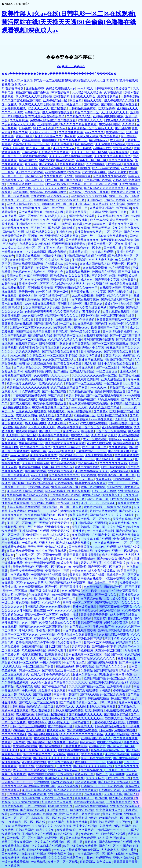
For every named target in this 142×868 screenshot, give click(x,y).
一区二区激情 (114, 383)
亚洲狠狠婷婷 (35, 88)
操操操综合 (83, 176)
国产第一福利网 (130, 662)
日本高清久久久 (92, 352)
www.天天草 (79, 407)
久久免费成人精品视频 (111, 144)
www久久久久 (95, 132)
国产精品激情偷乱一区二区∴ (80, 702)
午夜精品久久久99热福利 (33, 244)
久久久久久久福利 (14, 734)
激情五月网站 (49, 579)
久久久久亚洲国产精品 (105, 407)
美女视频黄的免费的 (42, 774)
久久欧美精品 (93, 587)
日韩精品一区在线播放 (52, 714)
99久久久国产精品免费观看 (79, 124)
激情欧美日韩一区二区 (58, 204)
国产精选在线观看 (90, 579)
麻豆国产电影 (121, 698)
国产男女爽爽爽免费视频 (27, 571)
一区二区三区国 (107, 371)
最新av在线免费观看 (104, 511)
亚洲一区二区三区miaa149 (98, 503)
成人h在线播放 (41, 710)
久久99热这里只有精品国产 (113, 156)
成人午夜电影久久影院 (120, 100)
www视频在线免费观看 (41, 304)
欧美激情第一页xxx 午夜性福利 (28, 559)
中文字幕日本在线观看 (46, 846)
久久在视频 (42, 375)
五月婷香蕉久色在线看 (54, 435)
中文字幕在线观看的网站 (60, 479)
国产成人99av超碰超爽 (55, 519)
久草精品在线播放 (78, 272)
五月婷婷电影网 (20, 240)
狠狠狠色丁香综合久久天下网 (114, 224)
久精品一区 (117, 324)
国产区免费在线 (50, 746)
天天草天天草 (101, 228)
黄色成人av (130, 367)
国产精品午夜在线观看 (43, 734)
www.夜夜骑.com (66, 698)
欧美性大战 (9, 587)
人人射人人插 (16, 439)
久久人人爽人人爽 (101, 260)
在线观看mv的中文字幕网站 (75, 830)
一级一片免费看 (36, 806)
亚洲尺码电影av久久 (48, 136)
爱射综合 (121, 419)
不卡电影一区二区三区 (125, 403)
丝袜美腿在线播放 (34, 854)
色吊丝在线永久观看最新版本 (77, 635)
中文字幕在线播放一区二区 (25, 184)
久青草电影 (104, 479)
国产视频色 (21, 192)
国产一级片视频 (54, 208)
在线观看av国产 (111, 288)
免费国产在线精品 (121, 160)
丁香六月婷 (24, 188)
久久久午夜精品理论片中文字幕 (83, 348)
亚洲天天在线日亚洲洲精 (68, 531)
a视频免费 (76, 188)
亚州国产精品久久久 (37, 754)
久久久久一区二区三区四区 (89, 152)
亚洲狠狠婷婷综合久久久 (92, 471)
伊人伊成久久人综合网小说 (34, 96)
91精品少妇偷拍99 (78, 168)
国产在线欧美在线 (121, 292)
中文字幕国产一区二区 (90, 854)
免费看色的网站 (30, 467)
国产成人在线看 (21, 403)
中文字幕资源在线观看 (65, 495)
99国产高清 (56, 395)
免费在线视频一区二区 (55, 296)
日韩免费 (25, 128)
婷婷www (134, 144)
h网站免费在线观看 (82, 216)
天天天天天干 (61, 375)
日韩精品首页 (81, 722)
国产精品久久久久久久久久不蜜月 (56, 758)
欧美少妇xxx (100, 591)
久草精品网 (14, 495)
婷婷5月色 (112, 304)
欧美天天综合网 (14, 148)
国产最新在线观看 (33, 810)
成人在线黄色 (25, 714)
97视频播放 (42, 782)
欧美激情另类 (55, 655)
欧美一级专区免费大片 (22, 383)
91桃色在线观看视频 (98, 858)
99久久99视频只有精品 (52, 551)
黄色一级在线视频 (80, 411)
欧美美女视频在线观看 (91, 483)
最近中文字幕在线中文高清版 (89, 403)
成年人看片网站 (27, 415)
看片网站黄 (61, 332)
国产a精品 (61, 371)
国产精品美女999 (92, 770)
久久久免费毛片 (62, 144)
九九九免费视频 (77, 822)
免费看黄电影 (129, 583)
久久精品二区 (36, 355)
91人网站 (95, 212)
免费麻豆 (129, 355)
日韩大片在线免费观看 (68, 710)
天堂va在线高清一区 (71, 200)
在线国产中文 (101, 535)
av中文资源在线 (98, 284)
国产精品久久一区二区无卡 (115, 459)
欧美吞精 (76, 100)
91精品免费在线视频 (124, 284)
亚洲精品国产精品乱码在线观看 (85, 256)
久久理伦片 (99, 435)
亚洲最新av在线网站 (88, 232)
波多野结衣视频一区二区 (78, 459)
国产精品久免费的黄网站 (92, 806)
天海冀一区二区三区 (109, 651)
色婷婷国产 (123, 88)
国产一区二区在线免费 (28, 778)
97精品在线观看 (115, 200)
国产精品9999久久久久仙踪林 (70, 276)
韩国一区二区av (30, 670)
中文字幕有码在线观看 (96, 539)
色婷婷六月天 (65, 706)
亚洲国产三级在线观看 (99, 340)
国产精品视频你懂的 (62, 228)
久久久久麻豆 (95, 778)
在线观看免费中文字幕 (74, 750)
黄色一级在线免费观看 (86, 332)
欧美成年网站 (79, 515)
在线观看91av (37, 722)
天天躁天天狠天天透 (43, 132)
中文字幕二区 (115, 132)
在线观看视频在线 (96, 336)
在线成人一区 (80, 435)
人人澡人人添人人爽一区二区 (22, 248)
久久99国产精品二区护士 (60, 359)
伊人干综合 (47, 415)
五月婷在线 (39, 228)
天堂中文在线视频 (86, 826)
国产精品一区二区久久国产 (25, 838)
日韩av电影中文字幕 (67, 439)
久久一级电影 (126, 515)
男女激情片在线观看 (52, 690)
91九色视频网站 (81, 619)
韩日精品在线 (84, 144)
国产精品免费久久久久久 (86, 714)
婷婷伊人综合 (114, 718)
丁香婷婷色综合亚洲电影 (109, 722)
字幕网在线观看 (36, 471)
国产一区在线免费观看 (49, 240)
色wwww (54, 451)
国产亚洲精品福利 (107, 603)
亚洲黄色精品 (123, 148)
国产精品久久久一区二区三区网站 (42, 627)
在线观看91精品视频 (39, 371)
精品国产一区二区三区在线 (84, 383)
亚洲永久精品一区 (85, 674)
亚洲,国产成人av (64, 148)
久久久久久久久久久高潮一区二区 (95, 375)
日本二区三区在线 (58, 647)
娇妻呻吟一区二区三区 (90, 762)
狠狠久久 (74, 754)
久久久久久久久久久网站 (50, 188)
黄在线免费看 (119, 220)
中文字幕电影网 (36, 252)
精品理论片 (112, 639)
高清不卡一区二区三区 (92, 160)
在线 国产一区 (114, 655)
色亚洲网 (25, 348)
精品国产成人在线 (40, 336)
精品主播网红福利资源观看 (70, 511)
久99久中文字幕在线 (126, 228)
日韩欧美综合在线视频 (17, 324)
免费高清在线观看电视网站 (49, 192)
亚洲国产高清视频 (117, 754)
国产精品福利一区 (39, 742)
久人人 (74, 423)
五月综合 (9, 244)
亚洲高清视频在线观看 (34, 531)
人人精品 (59, 754)
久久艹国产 (30, 623)
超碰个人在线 (28, 296)
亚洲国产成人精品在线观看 (25, 491)
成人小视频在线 (68, 786)
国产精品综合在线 (46, 324)
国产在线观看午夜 (31, 212)
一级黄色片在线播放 (118, 507)
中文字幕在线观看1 (102, 252)
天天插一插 (27, 292)
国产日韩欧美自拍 (28, 300)
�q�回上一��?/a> (71, 66)
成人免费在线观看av (102, 571)
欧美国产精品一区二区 (115, 818)
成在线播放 (89, 475)
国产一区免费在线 (31, 216)
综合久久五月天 (39, 108)
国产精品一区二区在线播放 (28, 340)
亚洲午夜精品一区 (56, 100)
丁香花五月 (27, 268)
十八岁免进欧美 (30, 391)
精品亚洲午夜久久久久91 (62, 316)
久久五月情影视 (119, 523)
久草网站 (105, 826)
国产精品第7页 (88, 463)
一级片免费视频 (51, 662)
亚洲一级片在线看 (85, 607)
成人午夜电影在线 (28, 686)
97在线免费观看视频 (124, 591)
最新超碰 (75, 575)
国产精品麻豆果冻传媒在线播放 (31, 814)
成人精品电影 (106, 216)
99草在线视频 (61, 92)
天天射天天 (36, 547)
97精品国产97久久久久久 (113, 830)
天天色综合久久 (61, 559)
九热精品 (126, 304)
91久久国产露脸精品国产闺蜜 (22, 100)
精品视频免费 (65, 666)
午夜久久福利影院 (39, 439)
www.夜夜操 (64, 826)
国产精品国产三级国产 (36, 447)
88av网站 (70, 136)
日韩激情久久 (112, 355)
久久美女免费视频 (37, 280)
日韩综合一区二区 (14, 487)
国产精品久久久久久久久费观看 (76, 790)
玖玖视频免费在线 (34, 651)
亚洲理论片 (80, 260)
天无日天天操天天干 (115, 112)
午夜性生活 (11, 810)
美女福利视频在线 (14, 108)
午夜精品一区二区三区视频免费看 (39, 555)
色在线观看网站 (39, 595)
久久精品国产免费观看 (54, 152)
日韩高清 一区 (44, 611)
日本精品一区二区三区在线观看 (102, 786)
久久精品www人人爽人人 (69, 284)
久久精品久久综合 (79, 116)
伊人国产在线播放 (122, 798)
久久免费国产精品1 (67, 312)
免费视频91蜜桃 (125, 730)
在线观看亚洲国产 (102, 208)
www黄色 (8, 256)
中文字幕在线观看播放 (84, 300)
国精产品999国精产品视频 (34, 332)
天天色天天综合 (24, 567)
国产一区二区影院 (55, 391)
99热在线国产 (122, 826)
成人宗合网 (118, 204)
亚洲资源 (101, 523)
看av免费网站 (58, 252)
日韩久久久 (64, 766)
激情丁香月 (129, 850)
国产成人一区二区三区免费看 (39, 702)
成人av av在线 (99, 220)
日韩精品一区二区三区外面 (122, 587)
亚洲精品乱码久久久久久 (65, 794)
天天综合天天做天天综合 (56, 523)
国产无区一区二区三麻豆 (105, 567)
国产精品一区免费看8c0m (84, 814)
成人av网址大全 (59, 722)
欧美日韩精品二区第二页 (89, 527)
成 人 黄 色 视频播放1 (113, 838)
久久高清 (129, 124)
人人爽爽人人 (111, 850)
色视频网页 (124, 208)
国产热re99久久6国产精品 (115, 559)
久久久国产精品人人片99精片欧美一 (47, 308)
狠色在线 (72, 264)
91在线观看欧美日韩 (86, 379)
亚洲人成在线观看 (114, 379)
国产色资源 (117, 308)
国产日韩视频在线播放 (94, 698)
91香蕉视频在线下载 (65, 487)
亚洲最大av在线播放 (44, 455)
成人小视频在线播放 (124, 615)
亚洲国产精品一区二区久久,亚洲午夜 (112, 244)
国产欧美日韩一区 (71, 455)
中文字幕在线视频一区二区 (51, 407)
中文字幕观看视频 (25, 746)
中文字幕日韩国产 (66, 694)
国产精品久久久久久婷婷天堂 (93, 766)
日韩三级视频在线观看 (45, 591)
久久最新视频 (19, 120)
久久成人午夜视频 (58, 260)
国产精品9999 (88, 611)
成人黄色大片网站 (67, 539)
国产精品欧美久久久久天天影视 (31, 539)
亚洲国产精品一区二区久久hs (91, 519)
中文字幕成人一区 (79, 627)
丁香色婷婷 (65, 774)
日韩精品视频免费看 (83, 108)
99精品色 (19, 730)
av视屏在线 (30, 543)
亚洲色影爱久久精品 (36, 535)
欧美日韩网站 (95, 710)
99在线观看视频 (120, 268)
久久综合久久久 (43, 826)
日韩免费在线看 (110, 790)
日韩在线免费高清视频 (17, 619)
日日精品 (8, 172)
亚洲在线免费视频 (61, 471)
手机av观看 (29, 690)
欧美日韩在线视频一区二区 (58, 599)
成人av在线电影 (56, 491)
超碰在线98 (62, 96)
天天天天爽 (129, 407)
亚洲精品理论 (84, 523)
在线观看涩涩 (64, 483)
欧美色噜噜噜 (31, 140)
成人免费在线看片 (14, 288)
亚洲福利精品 (11, 762)
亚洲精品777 (97, 746)
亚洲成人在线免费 (99, 443)
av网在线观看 (118, 276)
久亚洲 (69, 176)
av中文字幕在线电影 (101, 531)
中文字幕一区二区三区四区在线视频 (93, 184)
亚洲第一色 (36, 236)
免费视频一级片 (68, 503)
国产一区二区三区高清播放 (110, 344)
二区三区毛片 (113, 232)
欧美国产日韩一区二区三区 (31, 144)
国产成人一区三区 (39, 148)
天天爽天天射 (45, 320)
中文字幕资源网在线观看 (50, 403)
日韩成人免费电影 (39, 850)
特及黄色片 (88, 742)
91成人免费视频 (68, 563)
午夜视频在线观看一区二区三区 (79, 427)
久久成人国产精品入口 (95, 264)
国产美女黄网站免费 (68, 363)
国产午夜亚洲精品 (55, 686)
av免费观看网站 (56, 172)
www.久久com (99, 387)
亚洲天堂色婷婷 (90, 355)
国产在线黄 (92, 104)
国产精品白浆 (113, 248)
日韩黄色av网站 (83, 595)
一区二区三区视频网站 (111, 431)
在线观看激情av (85, 559)
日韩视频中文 (105, 88)
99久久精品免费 (33, 316)
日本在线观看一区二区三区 (84, 655)
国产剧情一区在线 (24, 483)
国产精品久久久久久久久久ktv (83, 718)
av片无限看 (129, 168)
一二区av (67, 324)
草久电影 (31, 164)
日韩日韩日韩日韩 (119, 778)
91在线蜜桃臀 (84, 324)
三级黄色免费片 (27, 519)
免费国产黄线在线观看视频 (49, 575)
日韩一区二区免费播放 (99, 643)
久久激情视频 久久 (29, 208)
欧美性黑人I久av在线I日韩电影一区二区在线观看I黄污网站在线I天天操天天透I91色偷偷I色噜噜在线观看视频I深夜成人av (69, 22)
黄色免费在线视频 (123, 192)
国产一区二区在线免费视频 (104, 395)
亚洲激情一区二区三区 (34, 284)
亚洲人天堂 (27, 631)
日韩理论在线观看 (123, 499)
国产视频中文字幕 (107, 280)
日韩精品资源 (78, 252)
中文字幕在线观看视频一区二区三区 (59, 842)
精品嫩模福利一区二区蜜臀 (20, 662)
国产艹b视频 (116, 854)
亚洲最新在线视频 (34, 762)
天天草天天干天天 (126, 862)
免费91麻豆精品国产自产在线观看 (53, 120)
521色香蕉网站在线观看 (18, 320)
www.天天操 (39, 475)
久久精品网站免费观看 (114, 635)
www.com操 (17, 355)
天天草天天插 (81, 647)
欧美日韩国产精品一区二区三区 (118, 320)
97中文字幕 (99, 292)
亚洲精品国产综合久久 (96, 738)
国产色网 (101, 324)
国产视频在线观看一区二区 (61, 670)
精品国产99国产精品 (119, 359)
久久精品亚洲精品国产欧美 (70, 387)
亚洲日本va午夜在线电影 (92, 204)
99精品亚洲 (115, 487)
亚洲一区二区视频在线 (22, 523)
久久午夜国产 (117, 527)
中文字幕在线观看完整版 (80, 631)
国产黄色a (101, 411)
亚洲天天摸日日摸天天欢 (69, 244)
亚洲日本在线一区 (70, 304)
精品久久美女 (118, 172)
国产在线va (132, 232)
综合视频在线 (86, 666)
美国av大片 (15, 276)
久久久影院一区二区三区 (27, 260)
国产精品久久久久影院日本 (89, 196)
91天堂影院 (109, 702)
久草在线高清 (114, 92)
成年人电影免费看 (34, 858)
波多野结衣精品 (108, 96)
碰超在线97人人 (58, 196)
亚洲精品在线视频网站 (66, 268)
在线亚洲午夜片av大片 (58, 798)
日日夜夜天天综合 (83, 96)
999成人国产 (56, 822)
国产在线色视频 (86, 782)
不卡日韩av (86, 479)
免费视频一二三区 (58, 571)
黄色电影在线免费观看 (81, 838)
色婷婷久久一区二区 (40, 706)
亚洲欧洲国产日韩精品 (75, 344)
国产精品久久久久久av (112, 666)
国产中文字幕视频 (126, 758)
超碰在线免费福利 (117, 623)
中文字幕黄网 (11, 866)
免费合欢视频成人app (61, 88)
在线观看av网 (56, 730)
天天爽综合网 (19, 658)
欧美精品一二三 (39, 511)
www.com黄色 (19, 455)
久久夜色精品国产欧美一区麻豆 (46, 515)
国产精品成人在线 (36, 495)
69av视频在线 (93, 794)
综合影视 (90, 363)
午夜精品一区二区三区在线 (27, 822)
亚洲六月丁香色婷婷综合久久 (51, 674)
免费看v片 (80, 567)
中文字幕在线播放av (106, 543)
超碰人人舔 (27, 766)
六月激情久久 (84, 726)
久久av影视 (30, 599)
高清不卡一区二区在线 (46, 818)
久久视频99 (124, 822)
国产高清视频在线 (81, 551)
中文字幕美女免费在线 (28, 379)
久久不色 (123, 216)
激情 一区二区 (119, 196)
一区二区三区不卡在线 (62, 355)
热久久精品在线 (36, 423)
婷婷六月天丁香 (92, 563)
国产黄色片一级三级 (121, 746)
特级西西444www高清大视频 (120, 240)
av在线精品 (38, 862)
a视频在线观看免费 (119, 710)
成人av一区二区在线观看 (30, 770)
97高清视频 (46, 483)
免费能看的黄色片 (14, 236)
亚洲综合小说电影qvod (64, 770)
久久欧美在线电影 (43, 503)
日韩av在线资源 (56, 184)
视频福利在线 (127, 658)
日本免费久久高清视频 (120, 120)
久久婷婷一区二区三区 (21, 435)
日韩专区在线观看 (114, 834)
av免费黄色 (38, 196)
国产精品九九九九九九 (64, 475)
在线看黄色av (21, 826)
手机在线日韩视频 (97, 192)
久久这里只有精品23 (67, 447)
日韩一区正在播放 (104, 491)
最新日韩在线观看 (102, 822)
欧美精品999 (107, 108)
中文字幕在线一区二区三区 (117, 475)
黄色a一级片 (24, 136)
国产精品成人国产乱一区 (118, 300)
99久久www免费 (66, 639)
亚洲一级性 (61, 292)
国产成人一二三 (50, 431)
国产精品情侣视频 (55, 300)
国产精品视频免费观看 (102, 662)
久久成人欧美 (58, 423)
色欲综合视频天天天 (39, 312)
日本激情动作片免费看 (118, 332)
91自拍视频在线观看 (46, 348)
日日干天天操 (28, 168)
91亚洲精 (60, 328)
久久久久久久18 (66, 611)
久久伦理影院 (81, 535)
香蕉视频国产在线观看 (17, 375)
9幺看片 (60, 814)
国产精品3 (76, 192)
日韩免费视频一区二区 (28, 499)
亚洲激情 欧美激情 (41, 288)
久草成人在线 (16, 850)
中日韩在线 (84, 148)
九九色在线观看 (106, 547)
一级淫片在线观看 (82, 367)
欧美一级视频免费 (93, 487)
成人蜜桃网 (117, 774)
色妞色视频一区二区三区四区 (62, 507)
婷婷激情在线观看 (55, 367)
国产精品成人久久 (102, 515)
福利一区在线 (90, 316)
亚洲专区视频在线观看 (37, 790)
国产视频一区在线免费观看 (120, 104)
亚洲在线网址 (46, 766)
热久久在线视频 (92, 754)
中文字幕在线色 (74, 662)
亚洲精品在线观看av (17, 407)
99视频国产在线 (33, 647)
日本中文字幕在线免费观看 (117, 363)
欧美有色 (88, 431)
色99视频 (101, 798)
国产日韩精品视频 (107, 670)
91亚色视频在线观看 (117, 312)
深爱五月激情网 (13, 371)
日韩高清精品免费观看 (111, 726)
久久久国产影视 (115, 563)
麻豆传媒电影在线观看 (83, 690)
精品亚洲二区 (55, 838)
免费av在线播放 (56, 547)
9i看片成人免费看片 (118, 599)
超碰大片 (8, 595)
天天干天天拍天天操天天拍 (82, 555)
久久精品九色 (52, 603)
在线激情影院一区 (52, 399)
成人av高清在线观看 (106, 168)
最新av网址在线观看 (15, 710)
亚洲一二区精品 (123, 551)
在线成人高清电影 (52, 168)
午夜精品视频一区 (31, 443)
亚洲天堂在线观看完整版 (62, 236)
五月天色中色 (36, 730)
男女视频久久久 (79, 328)
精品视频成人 (28, 160)
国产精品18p (34, 176)
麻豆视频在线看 (124, 443)
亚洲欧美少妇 (112, 495)
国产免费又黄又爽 (81, 547)
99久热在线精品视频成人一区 (65, 499)
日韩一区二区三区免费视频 (64, 180)
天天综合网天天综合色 (87, 92)
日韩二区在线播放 (114, 467)
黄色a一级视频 (113, 814)
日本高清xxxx (94, 304)
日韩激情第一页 (77, 208)
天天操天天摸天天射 (42, 427)
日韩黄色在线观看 (58, 379)
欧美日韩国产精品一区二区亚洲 (105, 678)
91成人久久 (86, 280)
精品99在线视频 (62, 782)
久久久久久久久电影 (114, 463)
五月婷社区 (100, 276)
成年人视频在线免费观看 (24, 507)
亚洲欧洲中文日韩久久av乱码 (109, 682)
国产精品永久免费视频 (114, 782)
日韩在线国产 (25, 830)
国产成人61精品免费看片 (73, 543)
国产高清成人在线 (25, 579)
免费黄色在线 (90, 834)
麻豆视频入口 (84, 798)
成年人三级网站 (33, 655)
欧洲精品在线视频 (104, 272)
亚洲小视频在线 (124, 858)
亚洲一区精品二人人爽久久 (38, 750)
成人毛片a (117, 140)
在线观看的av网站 (46, 738)
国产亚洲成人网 (119, 451)
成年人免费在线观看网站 (90, 308)
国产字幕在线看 (94, 575)
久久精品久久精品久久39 (65, 340)
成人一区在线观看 (95, 439)
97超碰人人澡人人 (90, 120)
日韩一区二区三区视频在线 (28, 726)
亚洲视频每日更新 (115, 212)
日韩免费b (106, 730)
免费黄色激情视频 (77, 419)
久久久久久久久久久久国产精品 (82, 734)
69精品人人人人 (56, 216)
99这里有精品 (110, 136)
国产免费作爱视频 (61, 762)
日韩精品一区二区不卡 (121, 770)
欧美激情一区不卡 (104, 647)
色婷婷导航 (87, 320)
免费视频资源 (27, 459)
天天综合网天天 (76, 212)
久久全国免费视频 (71, 132)
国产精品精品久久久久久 (82, 240)
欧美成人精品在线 (82, 371)
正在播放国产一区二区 (91, 451)
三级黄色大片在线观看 (31, 411)
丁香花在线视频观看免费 (30, 395)
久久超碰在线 (11, 140)
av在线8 (106, 690)
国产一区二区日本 (108, 367)
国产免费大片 (11, 655)
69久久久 (25, 694)
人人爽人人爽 (113, 794)
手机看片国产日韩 (49, 631)
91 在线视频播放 (13, 88)
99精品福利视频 (79, 491)
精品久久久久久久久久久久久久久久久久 (43, 678)
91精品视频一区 (85, 415)
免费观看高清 (123, 539)
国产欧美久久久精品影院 (110, 176)
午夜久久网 (20, 132)
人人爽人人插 (12, 666)
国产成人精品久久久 (27, 367)
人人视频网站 (95, 164)
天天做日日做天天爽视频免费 (96, 706)
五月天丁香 (45, 698)
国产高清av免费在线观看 (116, 842)
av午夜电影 (33, 112)
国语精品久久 (55, 778)
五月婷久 (91, 842)
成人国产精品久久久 (40, 232)
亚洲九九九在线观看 (30, 172)
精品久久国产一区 (87, 112)
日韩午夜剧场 (130, 96)
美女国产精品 (92, 495)
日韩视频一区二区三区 (103, 583)
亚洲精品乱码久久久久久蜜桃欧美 (48, 607)
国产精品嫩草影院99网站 (80, 818)
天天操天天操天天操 (61, 658)
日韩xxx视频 (68, 579)
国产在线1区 (107, 846)
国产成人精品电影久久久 (24, 204)
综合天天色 (129, 280)
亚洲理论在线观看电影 (125, 806)
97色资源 (68, 451)
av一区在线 (44, 292)
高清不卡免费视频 (81, 651)
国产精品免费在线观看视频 (61, 352)
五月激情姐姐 (92, 312)
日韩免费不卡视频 (90, 623)
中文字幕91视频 (110, 124)
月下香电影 (129, 136)
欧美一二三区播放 (15, 591)
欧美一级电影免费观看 (40, 563)
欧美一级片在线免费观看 (80, 846)
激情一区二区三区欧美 (123, 483)
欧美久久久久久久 (52, 383)
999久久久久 (10, 750)
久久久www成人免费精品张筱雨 (71, 156)
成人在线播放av (113, 555)
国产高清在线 (80, 292)
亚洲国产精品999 (15, 427)
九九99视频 (132, 651)
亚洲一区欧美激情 (64, 280)
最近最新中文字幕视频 (89, 802)
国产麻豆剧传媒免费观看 (116, 607)
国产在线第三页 (98, 499)
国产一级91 (88, 236)
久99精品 (87, 670)
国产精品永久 (127, 706)
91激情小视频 (70, 615)
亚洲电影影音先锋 (58, 527)
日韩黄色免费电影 (75, 746)
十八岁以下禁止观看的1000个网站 (77, 850)
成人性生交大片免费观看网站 (65, 443)
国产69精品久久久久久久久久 (104, 188)
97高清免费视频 (109, 399)
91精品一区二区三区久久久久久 (31, 328)
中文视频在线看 (39, 487)
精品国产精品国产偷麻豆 (33, 92)
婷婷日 (77, 678)
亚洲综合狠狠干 (58, 810)
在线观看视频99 (27, 431)
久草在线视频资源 (36, 276)
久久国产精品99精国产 (81, 399)
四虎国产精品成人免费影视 (67, 583)
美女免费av (103, 551)
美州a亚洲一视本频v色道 (116, 674)
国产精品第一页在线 (68, 336)
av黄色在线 (9, 284)
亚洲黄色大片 (43, 639)
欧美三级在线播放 (31, 527)
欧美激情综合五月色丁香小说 (36, 643)
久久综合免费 (53, 176)
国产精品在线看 (14, 232)
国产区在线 (59, 108)
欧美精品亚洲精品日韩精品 (117, 631)
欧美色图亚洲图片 (61, 806)
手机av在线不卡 (104, 627)
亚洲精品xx (95, 200)
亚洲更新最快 (75, 778)
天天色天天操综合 (28, 352)
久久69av (37, 682)
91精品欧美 (29, 152)
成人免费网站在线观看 (58, 112)
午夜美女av (9, 268)
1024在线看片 (65, 160)
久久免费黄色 (118, 447)
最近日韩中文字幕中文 (96, 758)
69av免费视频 (61, 595)
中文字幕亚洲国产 (109, 810)
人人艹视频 (38, 658)
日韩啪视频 (114, 164)
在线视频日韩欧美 (66, 742)
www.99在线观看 (102, 419)
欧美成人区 (115, 762)
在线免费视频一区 (70, 643)
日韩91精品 (17, 706)
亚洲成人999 (128, 371)
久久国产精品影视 (118, 734)
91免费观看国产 (124, 479)
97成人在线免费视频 (94, 423)
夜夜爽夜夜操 (119, 152)
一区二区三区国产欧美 (39, 666)
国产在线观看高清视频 (28, 264)
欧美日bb (8, 411)
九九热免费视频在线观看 (89, 296)
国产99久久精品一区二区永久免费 (103, 694)
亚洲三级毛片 (126, 252)
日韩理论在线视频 (28, 256)
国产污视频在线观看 (118, 352)
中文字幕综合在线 (90, 599)
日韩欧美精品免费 (119, 802)
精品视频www (99, 140)
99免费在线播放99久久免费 (58, 623)
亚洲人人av (47, 543)
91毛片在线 (47, 160)
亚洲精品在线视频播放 (108, 116)
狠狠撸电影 (50, 140)
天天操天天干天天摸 (95, 615)
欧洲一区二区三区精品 (63, 862)
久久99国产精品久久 (76, 591)
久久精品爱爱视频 (95, 268)
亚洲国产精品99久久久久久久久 (66, 682)
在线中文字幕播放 (87, 467)
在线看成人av (55, 264)
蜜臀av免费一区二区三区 (42, 615)
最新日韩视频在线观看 (111, 391)
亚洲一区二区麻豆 (125, 264)
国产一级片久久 (106, 595)
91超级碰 (65, 224)
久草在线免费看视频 (21, 551)
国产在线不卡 (49, 164)
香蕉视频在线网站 (72, 164)
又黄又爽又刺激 (88, 136)
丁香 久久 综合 (53, 248)
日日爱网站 (87, 862)
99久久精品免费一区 (74, 140)
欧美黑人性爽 (83, 224)
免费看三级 (39, 451)
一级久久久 (79, 571)
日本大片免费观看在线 (113, 236)
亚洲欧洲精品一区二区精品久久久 (91, 128)
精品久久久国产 (118, 296)
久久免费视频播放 (31, 587)
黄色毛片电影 (93, 507)
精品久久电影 (93, 100)
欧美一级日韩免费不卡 (58, 467)
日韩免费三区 (49, 344)
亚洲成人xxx (64, 232)
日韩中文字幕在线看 (16, 575)
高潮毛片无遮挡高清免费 (36, 363)
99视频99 (21, 595)
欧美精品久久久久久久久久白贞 (28, 387)
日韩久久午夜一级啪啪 (46, 220)
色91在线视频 (120, 471)
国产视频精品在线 (64, 463)
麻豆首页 (100, 619)
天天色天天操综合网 (36, 463)
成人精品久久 (61, 535)
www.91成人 (85, 88)
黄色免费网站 (11, 854)
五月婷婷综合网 (48, 124)
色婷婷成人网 (55, 212)
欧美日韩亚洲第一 (70, 104)
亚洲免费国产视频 (61, 854)
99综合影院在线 (110, 611)
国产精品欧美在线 (25, 399)
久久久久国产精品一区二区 (87, 686)
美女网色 (42, 268)
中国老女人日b (52, 256)
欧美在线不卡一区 (67, 834)
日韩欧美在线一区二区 (124, 423)
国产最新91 (123, 128)
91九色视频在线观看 (98, 180)
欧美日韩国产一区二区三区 (110, 328)
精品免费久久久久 (28, 718)
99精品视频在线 (67, 320)
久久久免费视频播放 (26, 802)
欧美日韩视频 (75, 395)
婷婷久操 (75, 172)
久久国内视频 (31, 798)
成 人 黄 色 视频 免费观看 (51, 619)
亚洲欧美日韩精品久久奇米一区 (77, 288)
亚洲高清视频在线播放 (117, 427)
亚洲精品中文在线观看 (37, 834)
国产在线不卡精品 (117, 714)
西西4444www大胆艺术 (32, 583)
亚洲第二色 (56, 272)
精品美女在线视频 (82, 810)
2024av (61, 128)
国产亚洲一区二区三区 (78, 603)
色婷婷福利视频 (45, 200)
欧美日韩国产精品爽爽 (113, 415)
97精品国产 (124, 643)
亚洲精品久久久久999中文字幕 (37, 224)
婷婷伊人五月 (58, 651)
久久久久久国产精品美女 (65, 858)
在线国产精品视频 (110, 742)
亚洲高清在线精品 (91, 359)
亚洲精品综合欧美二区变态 (83, 248)
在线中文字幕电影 (94, 172)
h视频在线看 (57, 411)
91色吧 (112, 435)
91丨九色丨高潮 (44, 128)
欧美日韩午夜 (52, 718)
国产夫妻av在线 (52, 419)
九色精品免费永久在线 (57, 802)
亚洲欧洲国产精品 (91, 639)
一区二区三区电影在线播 (118, 316)
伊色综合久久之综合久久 (30, 272)
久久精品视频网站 (81, 391)
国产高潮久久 (34, 180)
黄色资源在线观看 (28, 603)
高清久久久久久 (48, 459)
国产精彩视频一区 (61, 726)
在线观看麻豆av (27, 344)
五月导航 (19, 742)
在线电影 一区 (85, 774)
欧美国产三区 (127, 571)
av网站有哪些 (102, 148)
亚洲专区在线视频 (76, 220)
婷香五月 (102, 774)
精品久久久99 (46, 830)
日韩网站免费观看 (120, 619)
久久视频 (84, 228)
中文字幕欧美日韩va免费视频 (27, 794)
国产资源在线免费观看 (82, 730)
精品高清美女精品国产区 (108, 750)
